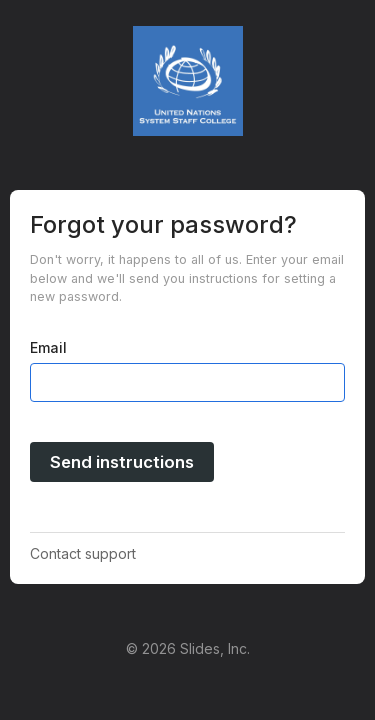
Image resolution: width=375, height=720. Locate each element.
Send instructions (122, 462)
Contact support (83, 553)
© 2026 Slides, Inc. (188, 648)
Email (48, 347)
